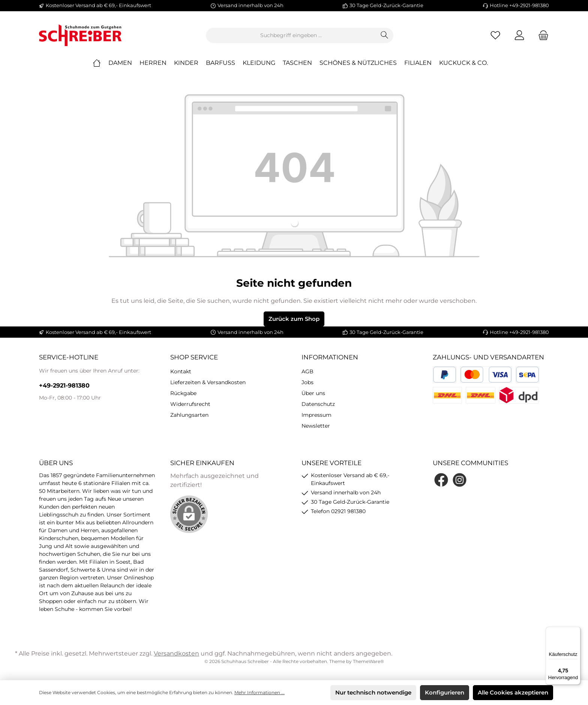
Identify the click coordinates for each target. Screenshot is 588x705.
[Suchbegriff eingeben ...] (291, 35)
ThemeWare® (368, 661)
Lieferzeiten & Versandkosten (208, 382)
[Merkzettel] (495, 35)
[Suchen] (385, 35)
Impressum (316, 415)
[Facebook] (441, 480)
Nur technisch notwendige (373, 692)
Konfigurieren (445, 692)
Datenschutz (318, 404)
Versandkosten (176, 653)
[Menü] (576, 631)
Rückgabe (183, 393)
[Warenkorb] (541, 35)
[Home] (100, 63)
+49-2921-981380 (64, 385)
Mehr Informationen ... (259, 692)
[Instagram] (460, 480)
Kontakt (181, 371)
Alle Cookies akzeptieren (513, 692)
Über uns (313, 393)
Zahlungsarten (189, 415)
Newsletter (316, 426)
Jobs (307, 382)
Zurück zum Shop (294, 319)
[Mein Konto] (519, 35)
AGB (307, 371)
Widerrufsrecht (190, 404)
